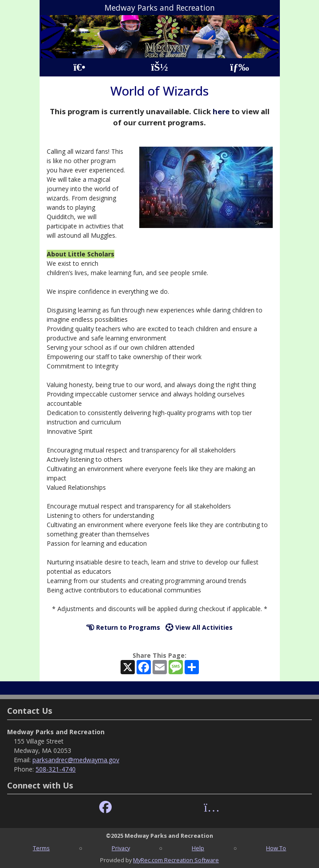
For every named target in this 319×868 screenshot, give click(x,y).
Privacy (121, 848)
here (221, 111)
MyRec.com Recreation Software (176, 860)
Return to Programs (123, 627)
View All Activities (199, 627)
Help (198, 848)
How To (276, 848)
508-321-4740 (56, 769)
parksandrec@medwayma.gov (76, 760)
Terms (41, 848)
